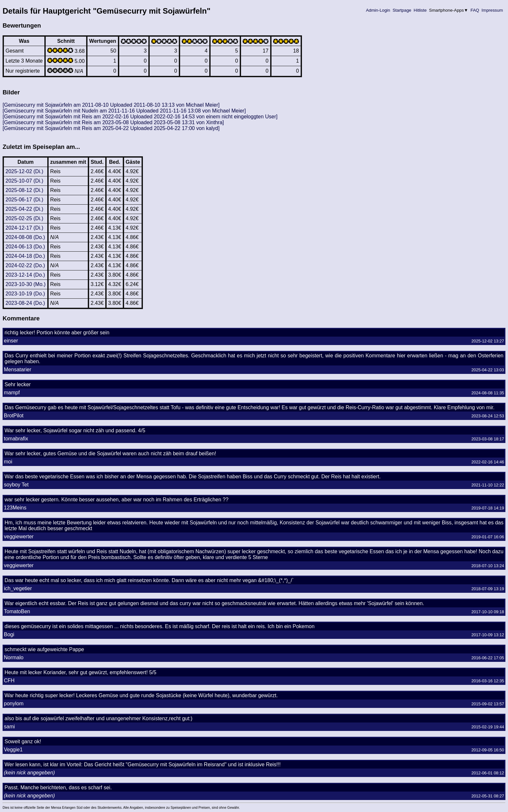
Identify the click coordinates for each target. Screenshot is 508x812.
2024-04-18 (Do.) (25, 256)
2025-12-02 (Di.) (24, 171)
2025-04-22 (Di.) (24, 209)
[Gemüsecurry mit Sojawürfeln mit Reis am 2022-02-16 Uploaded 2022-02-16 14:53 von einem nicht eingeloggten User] (140, 117)
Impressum (492, 10)
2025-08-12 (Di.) (24, 190)
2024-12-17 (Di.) (24, 228)
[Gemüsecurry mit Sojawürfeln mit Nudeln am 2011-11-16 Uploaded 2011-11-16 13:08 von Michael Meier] (124, 111)
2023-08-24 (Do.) (25, 303)
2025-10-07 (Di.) (24, 181)
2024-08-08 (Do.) (25, 237)
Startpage (402, 10)
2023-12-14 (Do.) (25, 275)
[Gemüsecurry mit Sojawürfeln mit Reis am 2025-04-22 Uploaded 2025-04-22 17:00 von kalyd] (111, 128)
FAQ (475, 10)
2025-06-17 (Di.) (24, 200)
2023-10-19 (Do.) (25, 294)
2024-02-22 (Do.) (25, 265)
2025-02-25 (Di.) (24, 218)
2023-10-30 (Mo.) (26, 284)
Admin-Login (378, 10)
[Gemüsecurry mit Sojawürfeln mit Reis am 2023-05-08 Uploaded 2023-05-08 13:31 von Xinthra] (113, 122)
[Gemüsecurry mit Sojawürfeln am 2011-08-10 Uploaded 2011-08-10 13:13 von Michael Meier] (111, 105)
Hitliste (420, 10)
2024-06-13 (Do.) (25, 247)
